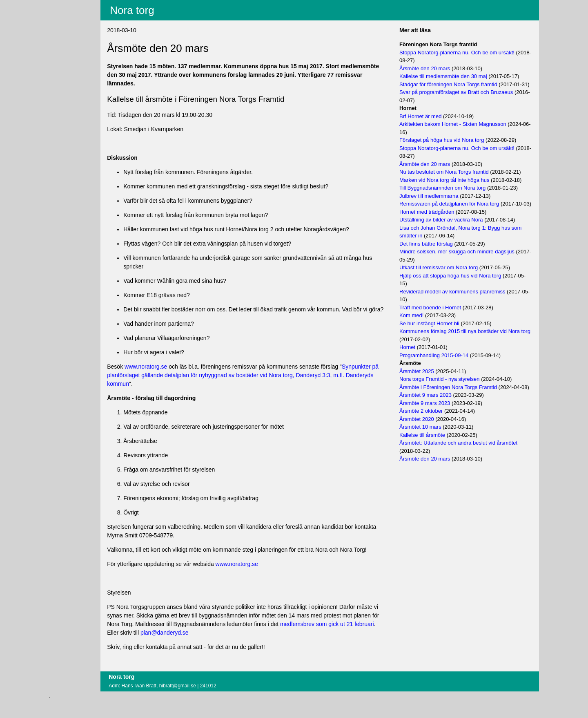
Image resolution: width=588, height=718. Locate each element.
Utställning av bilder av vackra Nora (451, 236)
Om (60, 65)
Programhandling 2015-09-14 (444, 371)
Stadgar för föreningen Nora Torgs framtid (459, 84)
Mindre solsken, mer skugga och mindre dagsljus (467, 267)
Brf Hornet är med (431, 124)
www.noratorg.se (176, 375)
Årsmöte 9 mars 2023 (435, 427)
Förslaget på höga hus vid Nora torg (452, 148)
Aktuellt (65, 5)
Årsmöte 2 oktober (431, 435)
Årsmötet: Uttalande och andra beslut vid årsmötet (469, 467)
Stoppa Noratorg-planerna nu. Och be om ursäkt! (467, 53)
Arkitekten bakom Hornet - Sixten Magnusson (463, 132)
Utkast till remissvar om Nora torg (449, 283)
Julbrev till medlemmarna (439, 204)
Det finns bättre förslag (436, 260)
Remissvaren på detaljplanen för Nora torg (459, 212)
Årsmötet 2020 (427, 443)
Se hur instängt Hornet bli (440, 339)
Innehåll (66, 16)
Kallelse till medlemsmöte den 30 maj (453, 76)
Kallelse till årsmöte (432, 459)
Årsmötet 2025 (427, 387)
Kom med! (422, 331)
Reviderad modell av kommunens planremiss (462, 308)
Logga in (67, 54)
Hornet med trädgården (437, 228)
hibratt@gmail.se (207, 703)
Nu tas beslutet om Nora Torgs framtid (454, 180)
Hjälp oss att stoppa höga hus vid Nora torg (460, 292)
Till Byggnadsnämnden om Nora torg (453, 196)
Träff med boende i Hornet (440, 323)
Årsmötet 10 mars (431, 451)
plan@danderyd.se (243, 650)
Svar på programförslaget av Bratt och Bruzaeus (466, 100)
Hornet (418, 363)
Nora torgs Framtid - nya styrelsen (450, 395)
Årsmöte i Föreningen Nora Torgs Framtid (458, 403)
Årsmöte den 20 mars (435, 68)
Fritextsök (68, 27)
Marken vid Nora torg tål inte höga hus (454, 188)
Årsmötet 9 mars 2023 (436, 419)
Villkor (66, 39)
